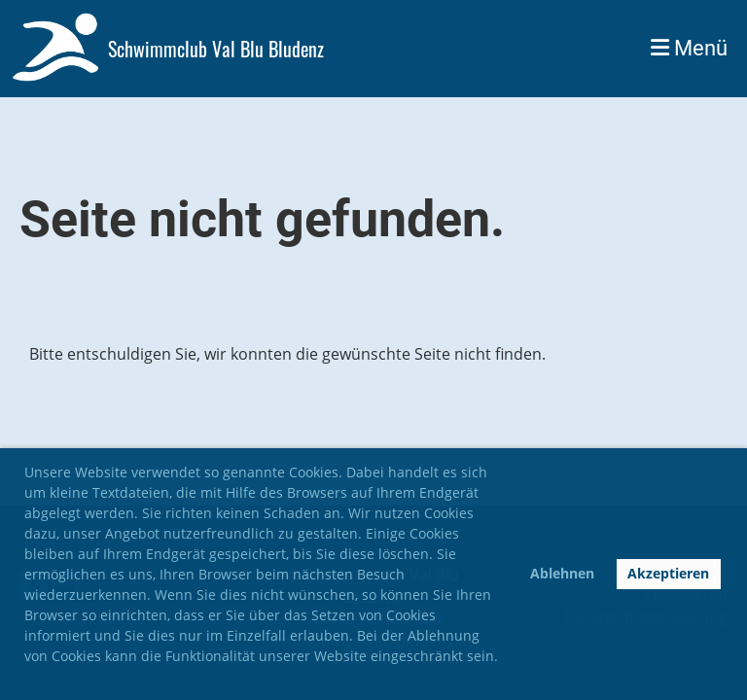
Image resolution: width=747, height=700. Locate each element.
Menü (689, 48)
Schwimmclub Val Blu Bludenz (216, 49)
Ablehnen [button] (562, 573)
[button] (27, 679)
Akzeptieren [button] (668, 573)
